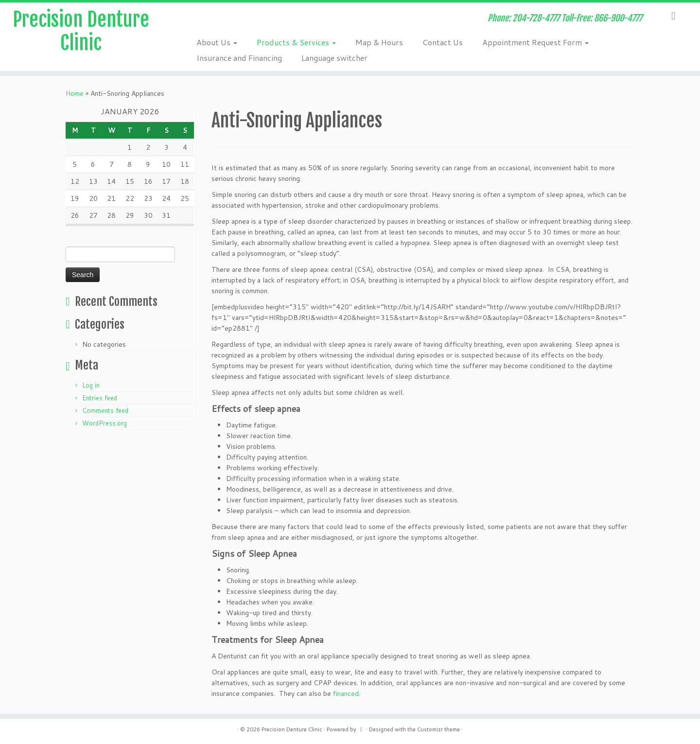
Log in (91, 385)
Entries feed (100, 398)
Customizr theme (438, 729)
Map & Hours (379, 42)
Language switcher (334, 58)
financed (346, 693)
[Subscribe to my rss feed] (192, 19)
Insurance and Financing (239, 58)
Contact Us (443, 42)
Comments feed (105, 410)
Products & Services (296, 42)
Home (75, 93)
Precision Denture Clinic (81, 31)
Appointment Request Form (535, 42)
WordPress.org (105, 423)
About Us (217, 42)
